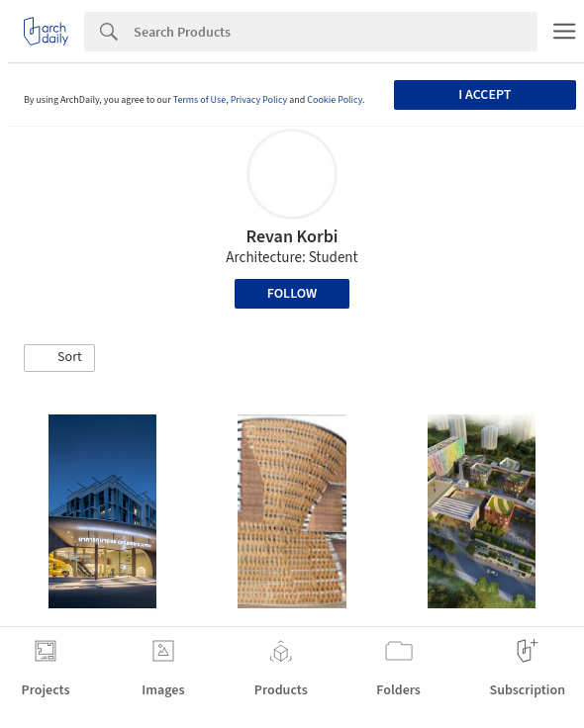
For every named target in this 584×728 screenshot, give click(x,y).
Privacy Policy (259, 100)
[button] (59, 358)
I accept (485, 95)
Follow (292, 294)
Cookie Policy (335, 100)
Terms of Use (200, 100)
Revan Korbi (292, 237)
